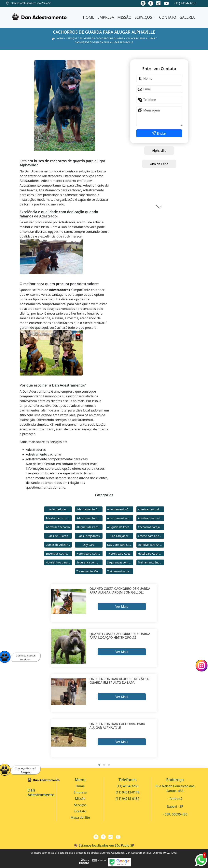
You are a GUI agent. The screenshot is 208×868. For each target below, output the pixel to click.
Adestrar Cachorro (58, 527)
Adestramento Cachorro (90, 509)
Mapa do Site (80, 817)
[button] (99, 765)
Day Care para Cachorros (120, 545)
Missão (124, 17)
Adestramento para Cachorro (59, 518)
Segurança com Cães (90, 562)
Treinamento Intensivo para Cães (151, 562)
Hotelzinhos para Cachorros (59, 562)
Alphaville (159, 151)
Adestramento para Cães (90, 518)
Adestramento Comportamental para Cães (120, 509)
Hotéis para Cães (119, 554)
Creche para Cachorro (151, 536)
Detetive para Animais (151, 545)
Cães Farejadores (89, 536)
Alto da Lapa (159, 164)
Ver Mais (122, 607)
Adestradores (58, 509)
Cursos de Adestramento (59, 545)
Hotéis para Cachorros (90, 554)
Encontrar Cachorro (58, 554)
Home (89, 17)
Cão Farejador (119, 536)
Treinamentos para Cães (120, 571)
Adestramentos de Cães (151, 518)
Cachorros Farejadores (151, 527)
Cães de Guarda (58, 536)
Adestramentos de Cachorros (120, 518)
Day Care (89, 545)
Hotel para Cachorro (151, 554)
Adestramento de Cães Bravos (151, 509)
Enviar (161, 133)
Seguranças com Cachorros (120, 562)
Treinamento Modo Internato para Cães (90, 571)
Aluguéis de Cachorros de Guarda (90, 527)
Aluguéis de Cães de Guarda (120, 527)
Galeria (187, 17)
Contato (168, 17)
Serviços (144, 17)
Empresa (106, 17)
